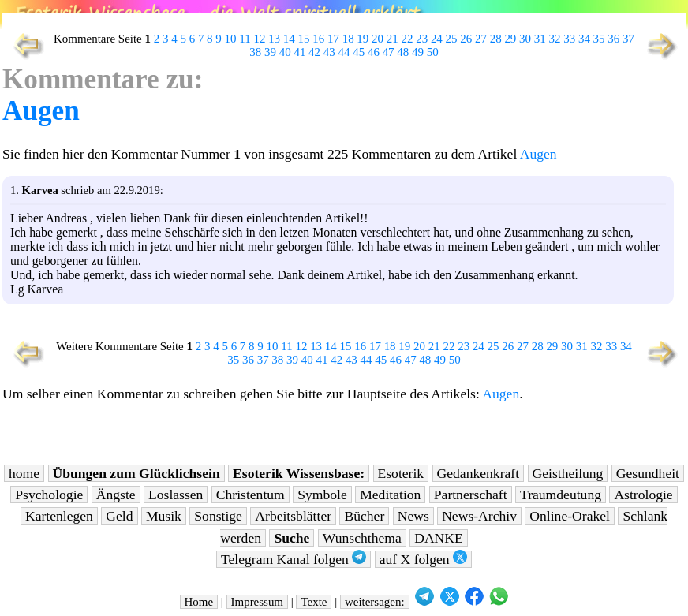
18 (348, 39)
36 (613, 39)
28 (496, 39)
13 (274, 39)
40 (285, 52)
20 (378, 39)
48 (403, 52)
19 (363, 39)
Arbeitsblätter (293, 516)
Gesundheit (648, 473)
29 (510, 39)
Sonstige (218, 516)
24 (437, 39)
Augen (41, 111)
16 (318, 39)
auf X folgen (423, 559)
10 (231, 39)
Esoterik (401, 473)
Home (199, 602)
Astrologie (643, 495)
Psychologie (49, 495)
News (413, 516)
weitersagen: (375, 602)
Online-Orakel (570, 516)
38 (255, 52)
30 (525, 39)
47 (389, 52)
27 (481, 39)
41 (299, 52)
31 (540, 39)
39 (270, 52)
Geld (119, 516)
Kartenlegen (59, 516)
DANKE (439, 538)
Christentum (251, 495)
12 (259, 39)
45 (359, 52)
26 (466, 39)
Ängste (116, 495)
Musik (164, 516)
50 (433, 52)
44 (344, 52)
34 (584, 39)
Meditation (390, 495)
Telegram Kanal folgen (294, 559)
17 (333, 39)
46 (374, 52)
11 (245, 39)
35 (599, 39)
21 (393, 39)
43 (329, 52)
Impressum (257, 602)
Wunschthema (362, 538)
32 (555, 39)
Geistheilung (568, 473)
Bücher (364, 516)
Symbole (322, 495)
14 (289, 39)
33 (569, 39)
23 (422, 39)
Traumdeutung (561, 495)
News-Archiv (479, 516)
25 (452, 39)
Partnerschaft (471, 495)
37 (628, 39)
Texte (314, 602)
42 (314, 52)
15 (304, 39)
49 (418, 52)
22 (407, 39)
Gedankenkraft (479, 473)
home (24, 473)
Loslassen (176, 495)
